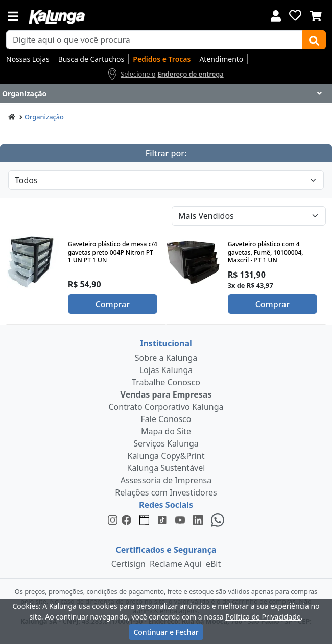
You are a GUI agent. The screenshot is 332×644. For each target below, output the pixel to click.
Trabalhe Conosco (166, 382)
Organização (44, 117)
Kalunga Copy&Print (166, 456)
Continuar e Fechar (166, 632)
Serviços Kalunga (166, 443)
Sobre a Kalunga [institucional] (166, 358)
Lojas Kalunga (166, 370)
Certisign (128, 564)
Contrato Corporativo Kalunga (166, 407)
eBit (213, 564)
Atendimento (221, 59)
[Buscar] (314, 40)
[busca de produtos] (155, 40)
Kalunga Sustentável (166, 468)
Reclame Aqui (176, 564)
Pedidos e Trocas (162, 59)
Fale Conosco (166, 419)
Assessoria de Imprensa (166, 480)
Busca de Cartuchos (91, 59)
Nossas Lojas (28, 59)
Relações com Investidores (166, 492)
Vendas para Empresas (166, 394)
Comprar (113, 304)
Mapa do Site (166, 431)
